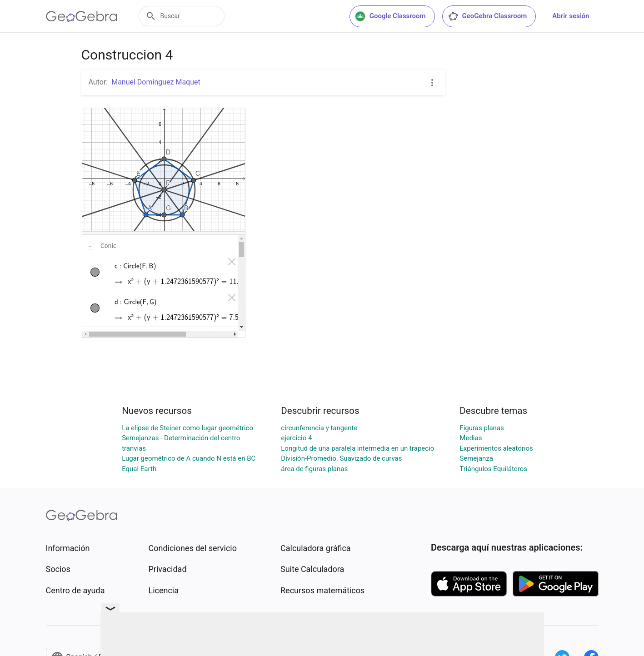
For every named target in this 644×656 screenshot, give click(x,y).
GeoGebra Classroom (487, 16)
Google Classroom (390, 16)
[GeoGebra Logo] (82, 16)
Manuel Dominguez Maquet (156, 82)
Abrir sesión (571, 16)
